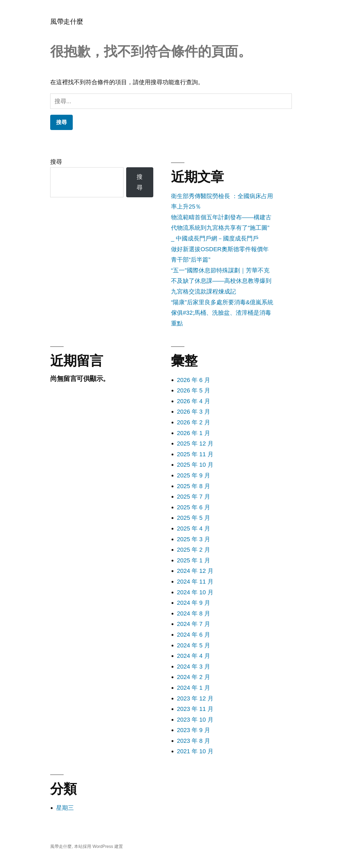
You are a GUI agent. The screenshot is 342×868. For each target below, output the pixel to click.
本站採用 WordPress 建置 (99, 846)
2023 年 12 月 (195, 698)
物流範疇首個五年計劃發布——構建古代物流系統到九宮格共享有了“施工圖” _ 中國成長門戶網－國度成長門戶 (221, 228)
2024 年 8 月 (194, 613)
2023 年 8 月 (194, 741)
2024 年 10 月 (195, 592)
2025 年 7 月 (194, 497)
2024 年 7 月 (194, 624)
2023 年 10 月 (195, 720)
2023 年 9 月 (194, 730)
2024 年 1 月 (194, 688)
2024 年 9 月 (194, 603)
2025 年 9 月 (194, 475)
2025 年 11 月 (195, 454)
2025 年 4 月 (194, 528)
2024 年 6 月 (194, 635)
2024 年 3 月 (194, 667)
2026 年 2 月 (194, 422)
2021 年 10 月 (195, 751)
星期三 (65, 808)
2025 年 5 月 (194, 518)
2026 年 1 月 (194, 433)
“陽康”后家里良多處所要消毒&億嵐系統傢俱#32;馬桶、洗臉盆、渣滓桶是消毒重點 (222, 313)
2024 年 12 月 (195, 571)
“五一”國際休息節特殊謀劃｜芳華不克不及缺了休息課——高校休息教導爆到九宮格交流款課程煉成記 (221, 281)
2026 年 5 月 (194, 390)
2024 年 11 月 (195, 582)
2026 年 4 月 (194, 401)
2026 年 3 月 (194, 412)
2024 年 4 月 (194, 656)
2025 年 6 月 (194, 507)
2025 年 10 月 (195, 465)
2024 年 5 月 (194, 645)
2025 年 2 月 (194, 550)
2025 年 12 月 (195, 444)
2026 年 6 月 (194, 380)
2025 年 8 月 (194, 486)
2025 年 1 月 (194, 560)
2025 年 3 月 (194, 539)
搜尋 (56, 162)
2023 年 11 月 (195, 709)
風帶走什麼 (67, 22)
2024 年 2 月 (194, 677)
